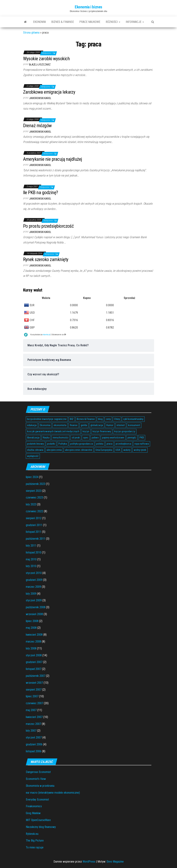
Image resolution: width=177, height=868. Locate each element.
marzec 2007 (33, 724)
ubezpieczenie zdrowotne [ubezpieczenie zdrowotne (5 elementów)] (79, 450)
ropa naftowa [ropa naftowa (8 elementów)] (142, 444)
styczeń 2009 (34, 600)
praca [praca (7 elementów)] (110, 444)
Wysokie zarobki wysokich (46, 59)
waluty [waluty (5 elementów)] (127, 450)
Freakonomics (34, 806)
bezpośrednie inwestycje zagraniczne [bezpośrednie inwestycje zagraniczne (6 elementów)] (47, 419)
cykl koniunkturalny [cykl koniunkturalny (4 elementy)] (133, 419)
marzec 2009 (33, 587)
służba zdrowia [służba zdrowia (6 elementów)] (35, 450)
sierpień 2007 (34, 690)
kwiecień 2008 (34, 635)
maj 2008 (31, 628)
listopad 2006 (34, 751)
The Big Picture (35, 841)
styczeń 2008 (34, 655)
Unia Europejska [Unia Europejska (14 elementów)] (104, 450)
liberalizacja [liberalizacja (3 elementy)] (33, 438)
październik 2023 (36, 484)
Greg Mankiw (33, 813)
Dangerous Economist (38, 772)
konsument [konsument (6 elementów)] (134, 425)
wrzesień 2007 (34, 683)
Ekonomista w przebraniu (40, 786)
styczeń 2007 (34, 737)
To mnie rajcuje (35, 847)
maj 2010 (31, 559)
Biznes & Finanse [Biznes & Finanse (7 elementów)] (86, 419)
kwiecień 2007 (34, 717)
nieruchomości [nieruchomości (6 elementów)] (61, 438)
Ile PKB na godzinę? (41, 192)
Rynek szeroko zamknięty (46, 259)
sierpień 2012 (34, 518)
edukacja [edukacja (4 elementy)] (32, 425)
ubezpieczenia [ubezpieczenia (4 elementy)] (54, 450)
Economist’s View (36, 779)
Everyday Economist (37, 800)
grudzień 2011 (34, 525)
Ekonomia (39, 22)
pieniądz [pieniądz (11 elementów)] (132, 438)
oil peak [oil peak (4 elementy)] (76, 438)
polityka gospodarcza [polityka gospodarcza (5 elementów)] (82, 444)
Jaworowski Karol (40, 98)
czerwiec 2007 (34, 703)
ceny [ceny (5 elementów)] (108, 419)
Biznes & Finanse (63, 22)
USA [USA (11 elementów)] (118, 450)
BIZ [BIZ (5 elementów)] (72, 419)
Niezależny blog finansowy (41, 827)
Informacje (135, 22)
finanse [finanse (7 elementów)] (74, 425)
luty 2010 (31, 566)
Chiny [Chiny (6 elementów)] (117, 419)
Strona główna (31, 33)
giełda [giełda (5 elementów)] (84, 425)
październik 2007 (36, 676)
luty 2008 (31, 648)
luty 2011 (31, 546)
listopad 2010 (34, 552)
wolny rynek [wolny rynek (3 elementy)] (140, 450)
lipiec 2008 (32, 621)
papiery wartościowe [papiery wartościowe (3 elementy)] (113, 438)
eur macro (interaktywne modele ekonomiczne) (53, 793)
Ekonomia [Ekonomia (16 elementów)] (45, 425)
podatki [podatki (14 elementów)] (51, 444)
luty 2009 (31, 594)
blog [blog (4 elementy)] (100, 419)
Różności (113, 22)
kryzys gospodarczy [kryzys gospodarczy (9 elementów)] (125, 431)
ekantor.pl (46, 335)
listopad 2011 (34, 532)
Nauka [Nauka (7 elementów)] (46, 438)
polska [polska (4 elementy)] (100, 444)
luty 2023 (31, 504)
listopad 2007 (34, 669)
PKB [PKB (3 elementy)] (142, 438)
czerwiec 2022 (34, 511)
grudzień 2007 (34, 662)
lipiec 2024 (32, 477)
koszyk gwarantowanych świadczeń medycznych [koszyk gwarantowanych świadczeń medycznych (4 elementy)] (53, 431)
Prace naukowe (90, 22)
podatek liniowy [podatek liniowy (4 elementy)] (35, 444)
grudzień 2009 (34, 580)
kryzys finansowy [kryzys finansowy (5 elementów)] (102, 431)
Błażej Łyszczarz (40, 65)
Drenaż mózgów (37, 126)
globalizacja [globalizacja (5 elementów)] (97, 425)
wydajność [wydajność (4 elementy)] (33, 456)
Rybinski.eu (32, 834)
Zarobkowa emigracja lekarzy (49, 92)
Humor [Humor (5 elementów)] (110, 425)
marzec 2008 (33, 642)
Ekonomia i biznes (88, 7)
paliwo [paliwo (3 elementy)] (95, 438)
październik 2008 (36, 607)
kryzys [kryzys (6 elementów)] (86, 431)
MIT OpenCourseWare (38, 820)
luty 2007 (31, 731)
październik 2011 (36, 539)
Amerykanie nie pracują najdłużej (53, 159)
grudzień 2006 (34, 744)
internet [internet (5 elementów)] (121, 425)
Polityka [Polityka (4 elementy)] (63, 444)
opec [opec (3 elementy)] (86, 438)
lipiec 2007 (32, 696)
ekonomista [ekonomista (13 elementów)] (60, 425)
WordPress (89, 862)
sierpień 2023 (34, 491)
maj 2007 (31, 710)
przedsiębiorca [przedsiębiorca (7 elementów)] (123, 444)
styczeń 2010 (34, 573)
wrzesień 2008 (34, 614)
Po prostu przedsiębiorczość (48, 226)
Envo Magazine (115, 862)
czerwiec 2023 (34, 497)
